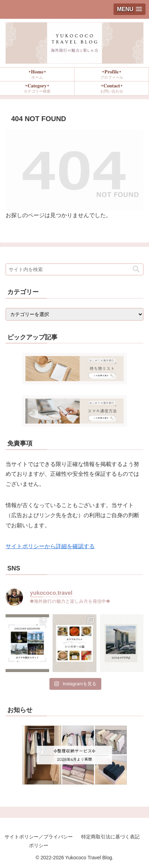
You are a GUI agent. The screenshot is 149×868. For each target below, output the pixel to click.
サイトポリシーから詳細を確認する (50, 546)
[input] (74, 269)
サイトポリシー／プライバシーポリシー (39, 841)
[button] (136, 269)
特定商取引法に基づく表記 (110, 837)
